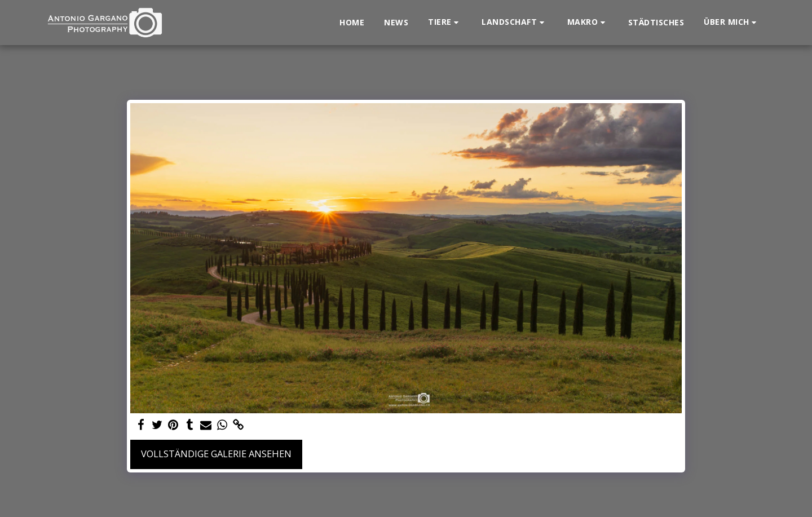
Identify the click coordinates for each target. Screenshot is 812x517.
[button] (445, 22)
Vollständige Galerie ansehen (216, 454)
